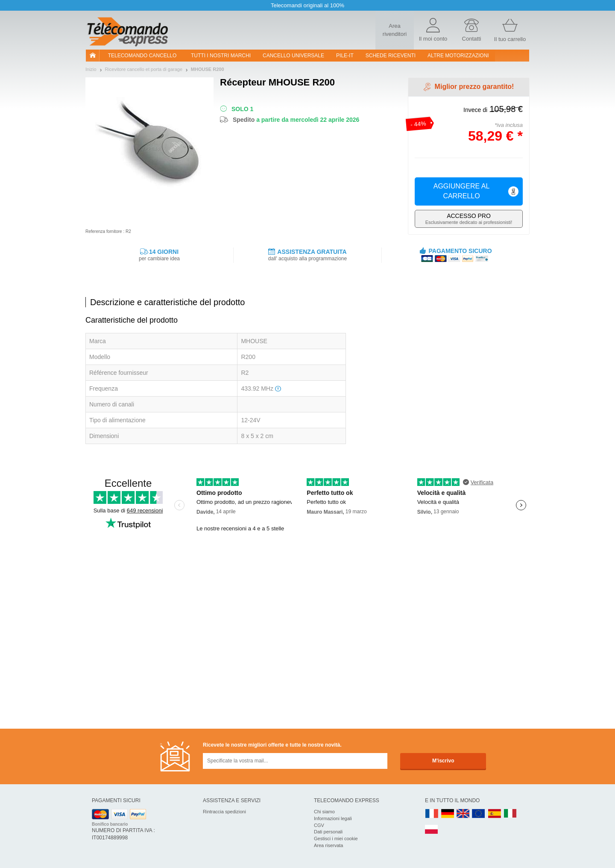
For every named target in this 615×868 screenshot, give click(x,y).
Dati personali (328, 832)
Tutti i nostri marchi (221, 56)
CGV (319, 825)
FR (432, 814)
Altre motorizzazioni (458, 56)
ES (495, 814)
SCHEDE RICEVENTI (391, 56)
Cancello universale (293, 56)
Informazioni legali (333, 818)
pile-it (345, 56)
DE (448, 814)
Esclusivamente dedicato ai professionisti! (469, 219)
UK (463, 814)
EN (479, 814)
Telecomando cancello (142, 56)
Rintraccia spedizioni (224, 812)
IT (510, 814)
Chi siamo (324, 812)
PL (432, 830)
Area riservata (328, 845)
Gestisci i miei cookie (336, 839)
